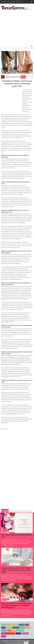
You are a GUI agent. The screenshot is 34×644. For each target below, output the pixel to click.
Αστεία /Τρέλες (25, 633)
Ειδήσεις (4, 625)
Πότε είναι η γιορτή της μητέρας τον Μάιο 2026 (16, 536)
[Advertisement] (17, 28)
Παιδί (14, 631)
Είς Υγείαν (23, 628)
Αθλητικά (28, 628)
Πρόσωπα (18, 633)
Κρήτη (8, 625)
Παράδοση (9, 628)
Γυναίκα (23, 77)
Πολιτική (27, 625)
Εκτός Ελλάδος (16, 628)
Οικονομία (21, 625)
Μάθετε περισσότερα (18, 643)
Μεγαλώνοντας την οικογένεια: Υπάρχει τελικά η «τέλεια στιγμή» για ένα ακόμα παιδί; (16, 570)
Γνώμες (3, 628)
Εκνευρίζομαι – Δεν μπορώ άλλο (8, 633)
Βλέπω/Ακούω (14, 625)
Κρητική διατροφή (20, 631)
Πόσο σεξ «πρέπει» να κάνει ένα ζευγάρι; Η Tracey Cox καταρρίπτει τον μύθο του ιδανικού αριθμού (17, 605)
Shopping (4, 636)
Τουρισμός (4, 631)
